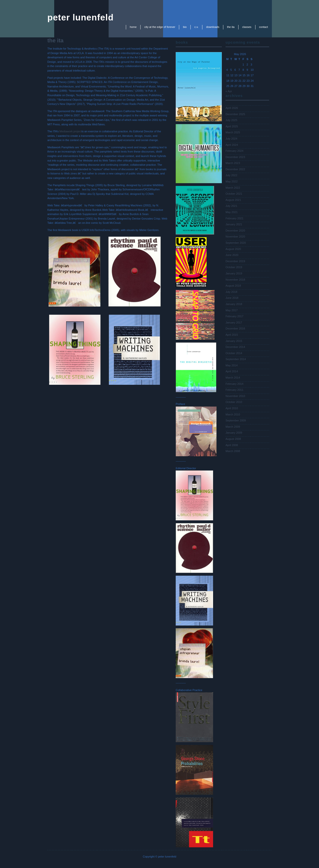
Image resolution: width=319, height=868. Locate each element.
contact (264, 27)
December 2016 (235, 328)
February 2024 (235, 151)
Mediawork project (70, 131)
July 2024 (231, 139)
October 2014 (234, 353)
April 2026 (232, 108)
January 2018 (234, 304)
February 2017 (235, 316)
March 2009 (233, 427)
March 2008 (233, 451)
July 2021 (231, 206)
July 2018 (231, 292)
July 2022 (231, 175)
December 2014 (235, 347)
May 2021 (232, 212)
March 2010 (233, 414)
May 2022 (232, 181)
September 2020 (236, 243)
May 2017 (232, 310)
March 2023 (233, 163)
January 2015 (234, 341)
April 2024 (232, 145)
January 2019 (234, 273)
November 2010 (235, 396)
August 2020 (233, 249)
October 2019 (234, 267)
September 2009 (236, 420)
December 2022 (235, 169)
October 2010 (234, 402)
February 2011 (235, 390)
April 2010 (232, 408)
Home (133, 27)
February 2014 (235, 384)
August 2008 (233, 439)
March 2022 (233, 188)
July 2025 (231, 120)
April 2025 (232, 126)
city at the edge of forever (160, 27)
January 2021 (234, 224)
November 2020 (235, 237)
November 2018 (235, 280)
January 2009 (234, 433)
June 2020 (232, 255)
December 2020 (235, 231)
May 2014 (232, 365)
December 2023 (235, 157)
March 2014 (233, 378)
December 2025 (235, 114)
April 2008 (232, 445)
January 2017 (234, 322)
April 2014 (232, 371)
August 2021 (233, 200)
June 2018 (232, 298)
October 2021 (234, 194)
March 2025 (233, 132)
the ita (231, 27)
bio (185, 27)
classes (247, 27)
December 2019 (235, 261)
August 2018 (233, 286)
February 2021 (235, 218)
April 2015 (232, 335)
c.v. (196, 27)
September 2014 (236, 359)
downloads (213, 27)
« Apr (229, 91)
